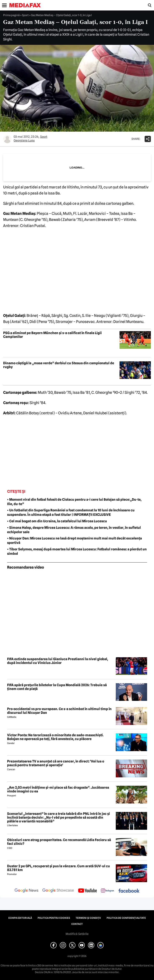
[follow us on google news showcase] (58, 891)
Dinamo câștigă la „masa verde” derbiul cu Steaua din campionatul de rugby (59, 365)
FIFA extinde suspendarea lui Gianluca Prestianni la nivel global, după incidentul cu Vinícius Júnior (58, 661)
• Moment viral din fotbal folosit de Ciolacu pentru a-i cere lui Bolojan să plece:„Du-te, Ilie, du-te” (74, 502)
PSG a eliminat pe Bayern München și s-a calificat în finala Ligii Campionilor (52, 335)
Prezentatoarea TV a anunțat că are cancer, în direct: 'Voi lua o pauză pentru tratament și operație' (56, 763)
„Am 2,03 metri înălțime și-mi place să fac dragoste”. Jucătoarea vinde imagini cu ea (58, 789)
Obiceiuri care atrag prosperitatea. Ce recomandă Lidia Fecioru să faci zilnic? (59, 842)
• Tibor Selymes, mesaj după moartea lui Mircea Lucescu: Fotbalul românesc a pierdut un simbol (77, 551)
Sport (25, 15)
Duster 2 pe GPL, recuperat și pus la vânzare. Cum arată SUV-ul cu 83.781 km (59, 868)
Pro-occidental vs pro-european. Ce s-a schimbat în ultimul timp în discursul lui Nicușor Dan (59, 711)
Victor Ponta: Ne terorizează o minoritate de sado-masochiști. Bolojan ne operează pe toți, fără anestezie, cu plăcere (55, 737)
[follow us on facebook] (129, 891)
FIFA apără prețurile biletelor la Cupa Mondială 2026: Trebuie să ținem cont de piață (57, 687)
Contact (77, 924)
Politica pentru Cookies (54, 918)
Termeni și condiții (88, 918)
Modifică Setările (77, 934)
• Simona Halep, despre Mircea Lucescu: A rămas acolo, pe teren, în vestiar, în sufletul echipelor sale (74, 530)
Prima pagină (11, 15)
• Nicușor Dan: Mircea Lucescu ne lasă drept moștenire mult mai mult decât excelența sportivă (74, 541)
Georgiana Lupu (24, 140)
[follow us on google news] (27, 891)
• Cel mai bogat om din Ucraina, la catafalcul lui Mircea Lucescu (57, 521)
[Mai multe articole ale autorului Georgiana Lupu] (7, 139)
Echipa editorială (20, 918)
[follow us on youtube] (87, 891)
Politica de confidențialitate (126, 918)
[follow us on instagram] (108, 891)
